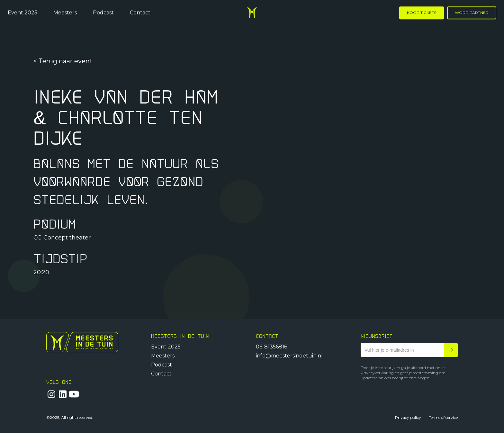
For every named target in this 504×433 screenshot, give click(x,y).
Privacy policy (408, 417)
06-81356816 (271, 347)
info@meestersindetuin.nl (289, 356)
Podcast (103, 12)
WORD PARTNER (472, 12)
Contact (140, 12)
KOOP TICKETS (422, 12)
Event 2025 (22, 12)
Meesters (65, 12)
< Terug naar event (63, 61)
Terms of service (443, 417)
